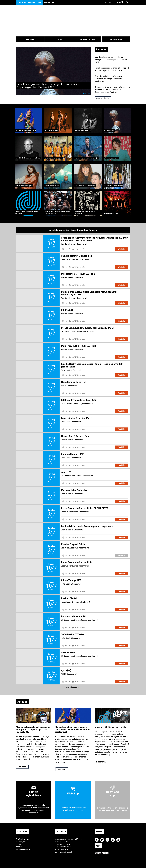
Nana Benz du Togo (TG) (74, 382)
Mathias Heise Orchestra (74, 490)
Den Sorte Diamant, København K (74, 244)
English (108, 2)
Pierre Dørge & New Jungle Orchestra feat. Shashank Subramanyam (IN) (89, 293)
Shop (120, 2)
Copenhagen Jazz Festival (29, 2)
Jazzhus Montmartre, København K (75, 259)
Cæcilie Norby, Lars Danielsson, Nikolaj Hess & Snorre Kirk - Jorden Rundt (93, 365)
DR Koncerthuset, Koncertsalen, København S (79, 331)
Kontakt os (20, 847)
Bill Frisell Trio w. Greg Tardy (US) (79, 400)
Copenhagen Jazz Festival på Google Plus (107, 840)
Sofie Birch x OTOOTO (72, 634)
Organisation (116, 39)
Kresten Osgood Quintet (74, 544)
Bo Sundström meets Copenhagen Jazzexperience (87, 526)
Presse (19, 844)
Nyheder (102, 49)
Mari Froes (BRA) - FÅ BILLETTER (78, 346)
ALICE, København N (69, 385)
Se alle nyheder (103, 98)
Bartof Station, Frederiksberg (73, 370)
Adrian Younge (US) (71, 580)
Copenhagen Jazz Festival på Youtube (118, 840)
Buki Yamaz (67, 310)
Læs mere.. (22, 767)
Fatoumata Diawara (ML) (74, 616)
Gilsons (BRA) (68, 652)
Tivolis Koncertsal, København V (80, 403)
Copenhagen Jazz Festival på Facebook (97, 840)
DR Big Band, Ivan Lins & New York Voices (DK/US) (87, 328)
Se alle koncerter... (73, 687)
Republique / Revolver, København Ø (76, 602)
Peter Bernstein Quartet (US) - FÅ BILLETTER (85, 508)
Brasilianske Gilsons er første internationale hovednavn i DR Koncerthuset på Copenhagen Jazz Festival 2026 (112, 89)
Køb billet (121, 249)
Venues (59, 39)
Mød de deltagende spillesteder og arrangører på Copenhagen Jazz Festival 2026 (111, 59)
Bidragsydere (21, 842)
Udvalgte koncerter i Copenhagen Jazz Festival (73, 230)
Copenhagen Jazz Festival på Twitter (102, 840)
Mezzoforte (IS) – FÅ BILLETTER (78, 274)
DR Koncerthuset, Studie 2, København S (77, 476)
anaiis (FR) (67, 472)
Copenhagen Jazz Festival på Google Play (105, 853)
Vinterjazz (49, 2)
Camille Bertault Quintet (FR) (76, 256)
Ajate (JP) (66, 670)
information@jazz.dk (64, 852)
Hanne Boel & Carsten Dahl (75, 436)
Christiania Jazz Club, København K (75, 548)
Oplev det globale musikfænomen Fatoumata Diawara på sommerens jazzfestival (109, 78)
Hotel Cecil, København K (71, 422)
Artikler (22, 701)
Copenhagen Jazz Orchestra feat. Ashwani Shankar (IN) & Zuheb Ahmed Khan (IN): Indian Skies (94, 239)
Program (30, 39)
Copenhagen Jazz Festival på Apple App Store (98, 853)
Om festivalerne (87, 39)
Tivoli (63, 403)
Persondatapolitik (23, 850)
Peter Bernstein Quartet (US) (76, 562)
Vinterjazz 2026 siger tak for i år (110, 727)
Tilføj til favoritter (79, 249)
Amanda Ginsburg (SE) (73, 454)
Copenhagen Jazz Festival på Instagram (113, 840)
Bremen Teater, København (72, 277)
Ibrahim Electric (69, 598)
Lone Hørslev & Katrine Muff (76, 418)
